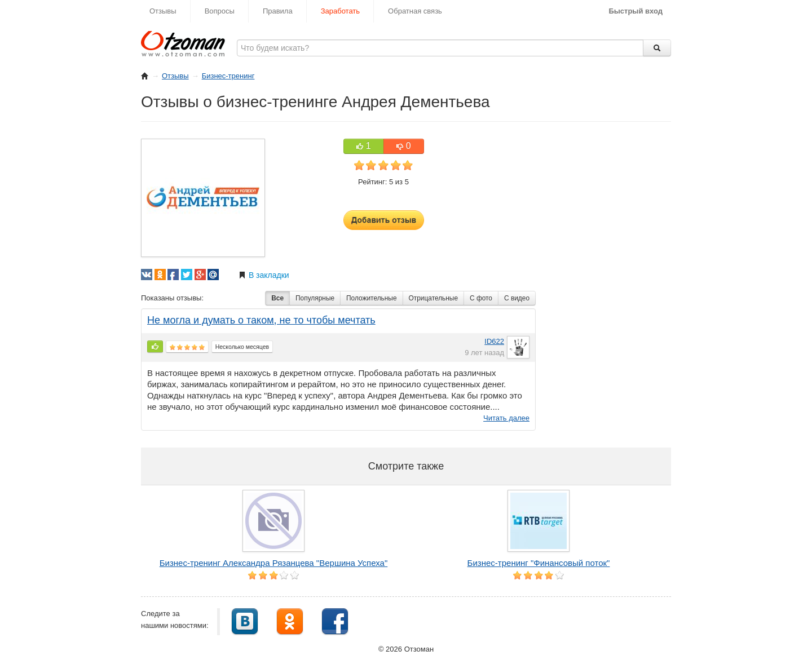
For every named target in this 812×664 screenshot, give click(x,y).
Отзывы (163, 11)
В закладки (264, 275)
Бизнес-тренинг (228, 76)
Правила (278, 11)
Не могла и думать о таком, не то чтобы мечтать (261, 320)
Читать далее (506, 418)
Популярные (315, 298)
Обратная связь (415, 11)
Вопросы (220, 11)
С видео (517, 298)
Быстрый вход (636, 11)
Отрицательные (434, 298)
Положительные (371, 298)
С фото (481, 298)
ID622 (494, 341)
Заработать (340, 11)
